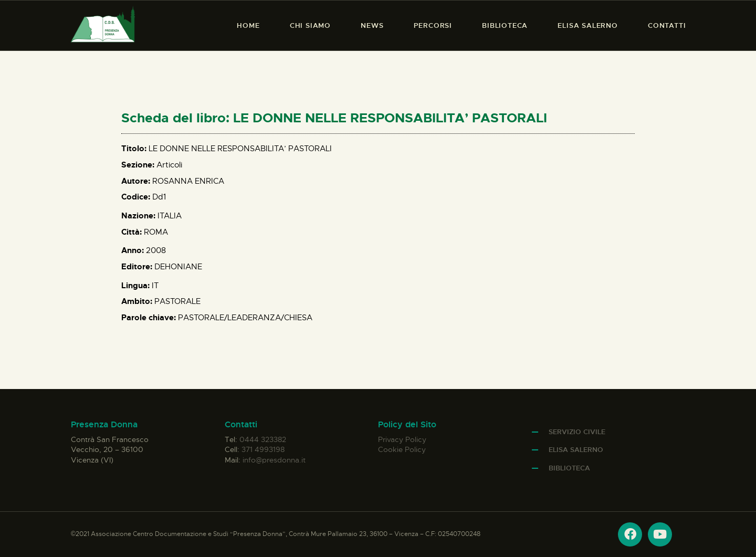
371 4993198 (263, 449)
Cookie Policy (402, 449)
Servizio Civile (577, 432)
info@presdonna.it (274, 460)
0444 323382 (263, 439)
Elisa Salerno (576, 450)
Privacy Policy (402, 439)
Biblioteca (569, 468)
